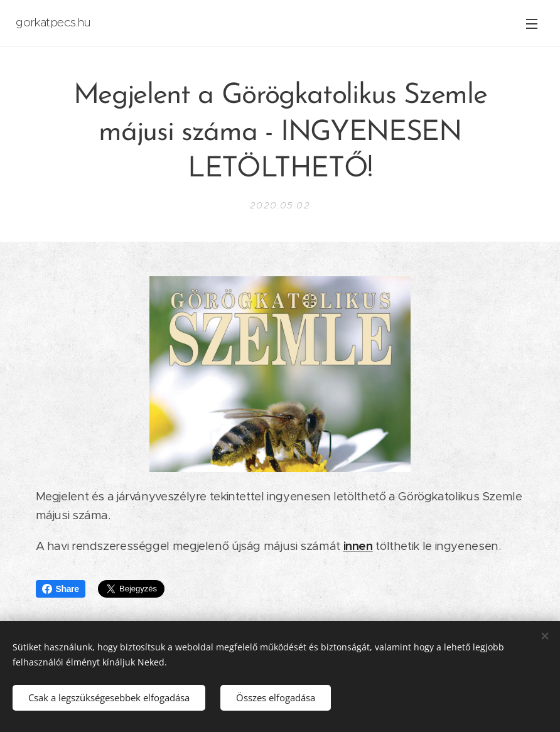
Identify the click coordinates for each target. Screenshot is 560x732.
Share (61, 589)
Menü (532, 24)
